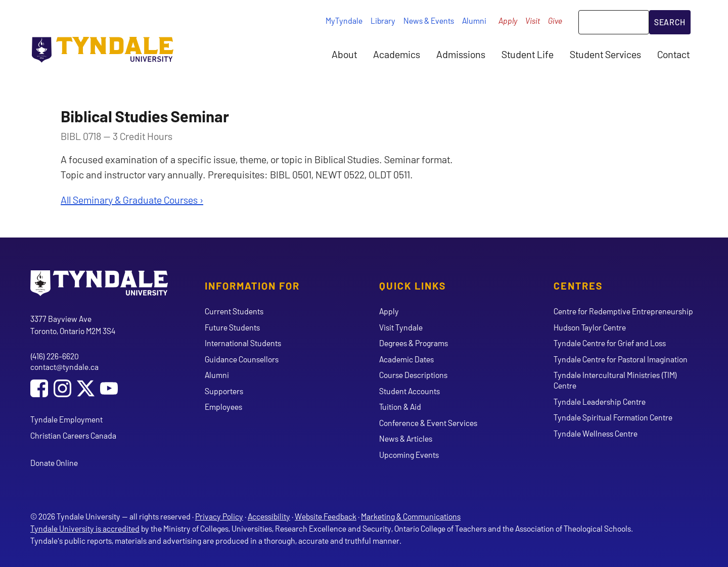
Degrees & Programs (414, 343)
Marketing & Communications (411, 516)
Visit (533, 20)
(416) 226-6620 (55, 356)
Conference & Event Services (428, 423)
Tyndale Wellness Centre (596, 433)
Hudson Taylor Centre (590, 327)
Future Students (232, 327)
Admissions (461, 54)
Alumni (474, 20)
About (344, 54)
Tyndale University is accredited (85, 528)
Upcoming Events (409, 455)
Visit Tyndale (401, 327)
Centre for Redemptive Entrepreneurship (623, 311)
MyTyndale (344, 20)
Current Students (234, 311)
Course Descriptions (413, 375)
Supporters (224, 391)
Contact (673, 54)
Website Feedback (326, 516)
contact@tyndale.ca (64, 367)
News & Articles (406, 438)
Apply (508, 20)
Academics (397, 54)
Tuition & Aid (400, 407)
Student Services (605, 54)
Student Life (528, 54)
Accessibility (269, 516)
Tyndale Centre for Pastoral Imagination (621, 359)
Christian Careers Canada (73, 435)
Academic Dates (406, 359)
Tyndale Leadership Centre (600, 401)
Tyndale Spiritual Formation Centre (613, 417)
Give (555, 20)
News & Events (429, 20)
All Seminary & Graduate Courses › (132, 200)
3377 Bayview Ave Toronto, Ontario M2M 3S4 (73, 325)
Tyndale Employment (66, 419)
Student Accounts (409, 391)
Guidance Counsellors (242, 359)
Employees (223, 407)
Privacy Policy (219, 516)
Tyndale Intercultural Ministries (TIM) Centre (615, 380)
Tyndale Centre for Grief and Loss (610, 343)
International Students (243, 343)
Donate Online (54, 463)
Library (383, 20)
